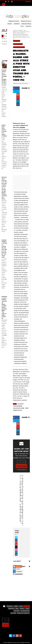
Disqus (18, 569)
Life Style (13, 613)
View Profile (17, 531)
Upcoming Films (25, 611)
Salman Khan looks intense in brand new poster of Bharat (4, 131)
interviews (17, 611)
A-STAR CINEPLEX (7, 643)
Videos (27, 608)
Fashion (22, 608)
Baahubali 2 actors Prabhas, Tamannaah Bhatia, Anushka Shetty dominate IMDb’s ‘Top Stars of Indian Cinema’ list (4, 307)
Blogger (19, 566)
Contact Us (28, 2)
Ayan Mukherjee (18, 44)
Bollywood (10, 606)
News (14, 33)
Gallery (16, 606)
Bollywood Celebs (24, 32)
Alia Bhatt (17, 41)
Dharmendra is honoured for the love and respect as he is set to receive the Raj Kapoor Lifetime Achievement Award (4, 188)
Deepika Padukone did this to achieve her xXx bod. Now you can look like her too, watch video (4, 249)
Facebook (19, 572)
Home (21, 606)
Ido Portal (25, 367)
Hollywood (11, 608)
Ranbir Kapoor (21, 33)
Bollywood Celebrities (23, 613)
